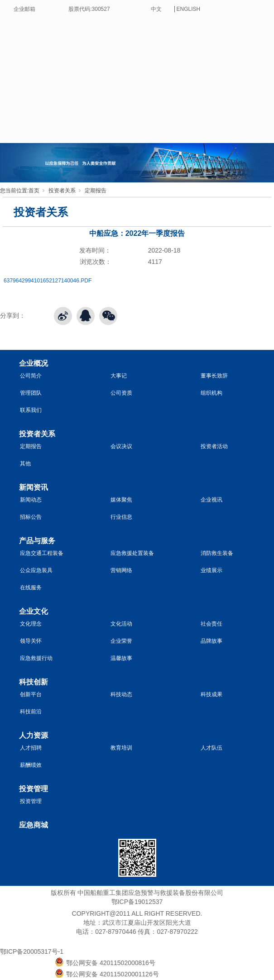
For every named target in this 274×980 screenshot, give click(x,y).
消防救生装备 (217, 553)
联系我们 (31, 410)
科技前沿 (31, 712)
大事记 (119, 376)
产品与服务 (37, 541)
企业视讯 (212, 500)
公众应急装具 (36, 570)
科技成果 (212, 694)
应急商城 (34, 825)
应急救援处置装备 (132, 553)
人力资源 (34, 735)
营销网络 (121, 570)
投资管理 (34, 789)
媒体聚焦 (121, 500)
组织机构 (212, 393)
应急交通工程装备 (42, 553)
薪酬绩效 (31, 765)
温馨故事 (121, 658)
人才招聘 (31, 748)
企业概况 (34, 363)
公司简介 (31, 376)
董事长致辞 (214, 376)
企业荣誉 (121, 641)
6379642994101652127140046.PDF (48, 281)
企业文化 (34, 611)
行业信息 (121, 517)
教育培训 (121, 748)
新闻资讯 (34, 487)
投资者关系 (62, 191)
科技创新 (34, 682)
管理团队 (31, 393)
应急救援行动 (36, 658)
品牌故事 (212, 641)
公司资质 (121, 393)
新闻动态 (31, 500)
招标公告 (31, 517)
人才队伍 (212, 748)
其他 (25, 464)
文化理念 (31, 624)
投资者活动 (214, 446)
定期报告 (96, 191)
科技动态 (121, 694)
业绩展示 (212, 570)
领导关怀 (31, 641)
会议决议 (121, 446)
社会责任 (212, 624)
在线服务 (31, 588)
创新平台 (31, 694)
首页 (34, 191)
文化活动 (121, 624)
